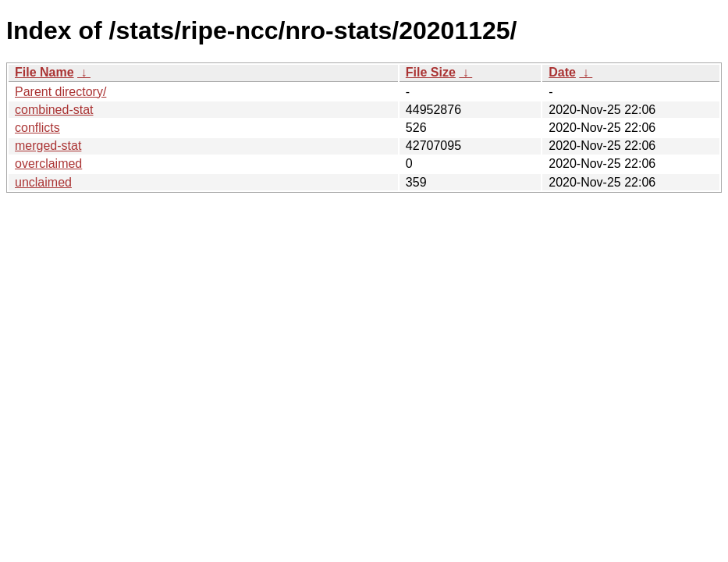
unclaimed (43, 182)
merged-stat (48, 146)
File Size (431, 72)
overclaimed (48, 164)
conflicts (37, 128)
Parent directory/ (60, 92)
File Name (44, 72)
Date (562, 72)
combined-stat (54, 110)
